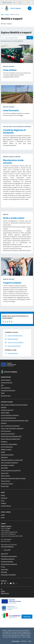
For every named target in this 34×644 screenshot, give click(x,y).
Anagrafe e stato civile (7, 410)
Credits (3, 591)
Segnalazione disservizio (8, 559)
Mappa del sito (5, 593)
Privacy (3, 567)
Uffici (2, 385)
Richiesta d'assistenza (7, 561)
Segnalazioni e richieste (8, 465)
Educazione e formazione (8, 434)
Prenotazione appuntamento (9, 556)
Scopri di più (27, 617)
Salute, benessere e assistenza (9, 463)
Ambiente (4, 407)
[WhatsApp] (2, 583)
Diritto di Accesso (6, 431)
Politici (3, 393)
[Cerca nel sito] (30, 8)
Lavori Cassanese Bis (7, 447)
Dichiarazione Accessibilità (8, 575)
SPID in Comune (5, 476)
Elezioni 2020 (5, 486)
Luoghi (3, 515)
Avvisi (3, 501)
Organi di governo (6, 380)
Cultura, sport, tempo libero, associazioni (12, 428)
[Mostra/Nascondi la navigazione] (2, 8)
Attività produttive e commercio (10, 415)
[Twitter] (8, 583)
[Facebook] (5, 583)
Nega (30, 641)
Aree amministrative (7, 383)
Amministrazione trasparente (9, 564)
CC (2, 589)
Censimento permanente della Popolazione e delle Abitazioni (15, 422)
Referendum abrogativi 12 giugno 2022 (12, 460)
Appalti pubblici (5, 413)
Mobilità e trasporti (6, 449)
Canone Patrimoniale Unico (8, 418)
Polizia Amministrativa (7, 455)
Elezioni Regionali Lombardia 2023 (11, 439)
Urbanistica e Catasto (7, 484)
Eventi (3, 517)
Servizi (7, 14)
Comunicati (4, 498)
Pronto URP (6, 550)
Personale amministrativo (8, 390)
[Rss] (17, 583)
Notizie (3, 495)
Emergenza (4, 442)
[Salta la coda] (14, 3)
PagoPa (3, 452)
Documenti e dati (6, 396)
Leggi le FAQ (4, 554)
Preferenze (16, 641)
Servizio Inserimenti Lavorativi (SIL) (11, 470)
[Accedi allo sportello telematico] (25, 3)
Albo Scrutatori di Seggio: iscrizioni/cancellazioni (14, 405)
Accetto (24, 641)
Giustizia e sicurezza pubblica (9, 444)
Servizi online (5, 473)
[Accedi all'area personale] (31, 3)
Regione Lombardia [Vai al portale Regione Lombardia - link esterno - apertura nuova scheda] (7, 3)
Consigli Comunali (6, 506)
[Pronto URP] (20, 3)
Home (2, 14)
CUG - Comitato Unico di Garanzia (10, 426)
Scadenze (4, 503)
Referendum (4, 457)
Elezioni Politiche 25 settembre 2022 (11, 436)
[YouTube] (11, 583)
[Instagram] (14, 583)
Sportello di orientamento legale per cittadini (13, 478)
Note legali (4, 572)
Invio (30, 38)
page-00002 (4, 468)
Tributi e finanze (5, 481)
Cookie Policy (5, 569)
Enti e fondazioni (6, 388)
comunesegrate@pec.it (7, 547)
